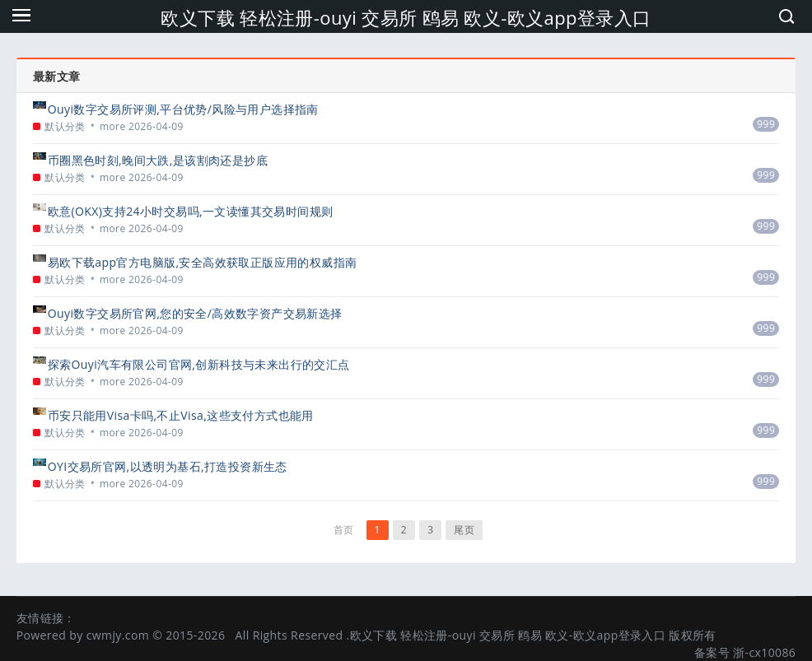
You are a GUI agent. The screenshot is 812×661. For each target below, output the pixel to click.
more (113, 126)
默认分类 (65, 126)
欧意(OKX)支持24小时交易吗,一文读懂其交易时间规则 (191, 211)
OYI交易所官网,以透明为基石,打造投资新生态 (168, 466)
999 (766, 124)
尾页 (464, 530)
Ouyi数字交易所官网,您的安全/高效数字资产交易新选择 (195, 313)
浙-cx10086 (764, 652)
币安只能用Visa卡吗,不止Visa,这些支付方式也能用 (181, 415)
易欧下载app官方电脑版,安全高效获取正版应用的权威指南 (203, 262)
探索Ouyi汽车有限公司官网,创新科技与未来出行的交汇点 (199, 364)
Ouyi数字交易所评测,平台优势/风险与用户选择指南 (183, 109)
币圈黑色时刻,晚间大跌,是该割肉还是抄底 (158, 160)
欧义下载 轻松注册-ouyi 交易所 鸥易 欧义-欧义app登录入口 (406, 17)
